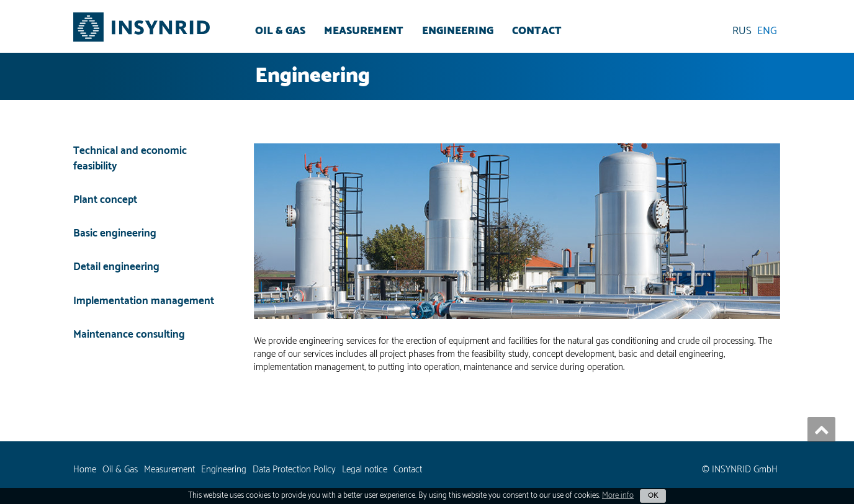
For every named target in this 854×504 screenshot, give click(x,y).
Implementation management (144, 301)
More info (618, 496)
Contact (537, 31)
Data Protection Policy (294, 470)
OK (653, 496)
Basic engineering (115, 233)
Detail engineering (116, 267)
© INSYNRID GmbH (740, 470)
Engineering (458, 31)
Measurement (364, 31)
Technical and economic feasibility (130, 159)
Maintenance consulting (129, 335)
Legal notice (365, 470)
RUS (742, 31)
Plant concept (105, 200)
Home (85, 470)
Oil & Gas (280, 31)
